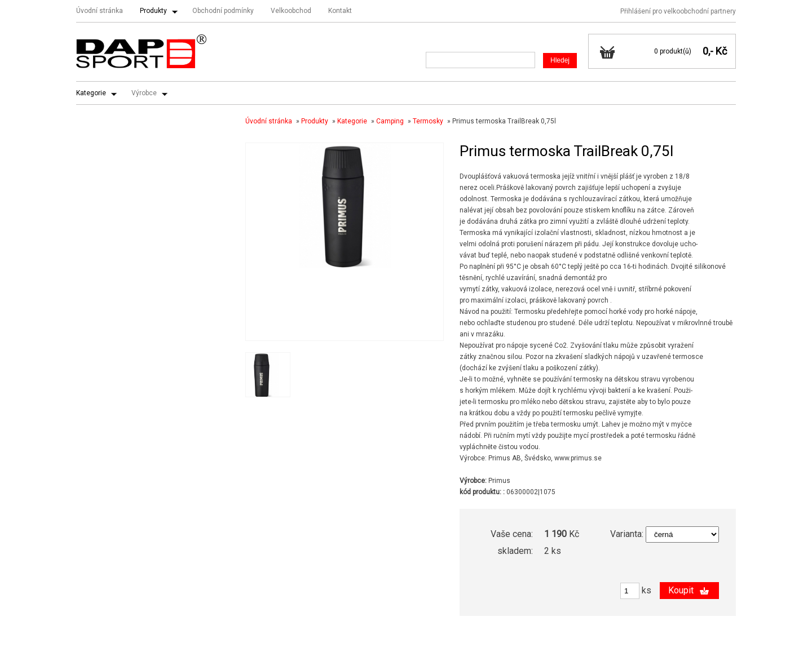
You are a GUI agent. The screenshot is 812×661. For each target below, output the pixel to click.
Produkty (153, 11)
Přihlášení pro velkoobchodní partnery (678, 11)
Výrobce (144, 93)
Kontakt (340, 11)
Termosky (428, 121)
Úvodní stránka (100, 11)
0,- (708, 51)
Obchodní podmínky (223, 11)
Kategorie (91, 93)
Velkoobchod (291, 11)
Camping (390, 121)
